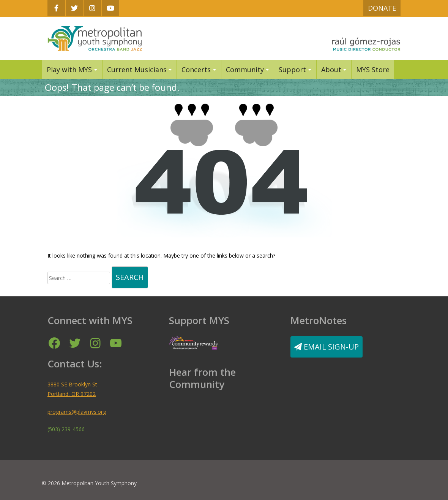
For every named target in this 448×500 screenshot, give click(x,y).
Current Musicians (137, 70)
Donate (382, 8)
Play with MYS (69, 70)
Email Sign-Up (327, 347)
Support (292, 70)
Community (245, 70)
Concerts (196, 70)
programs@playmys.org (77, 412)
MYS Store (373, 70)
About (331, 70)
